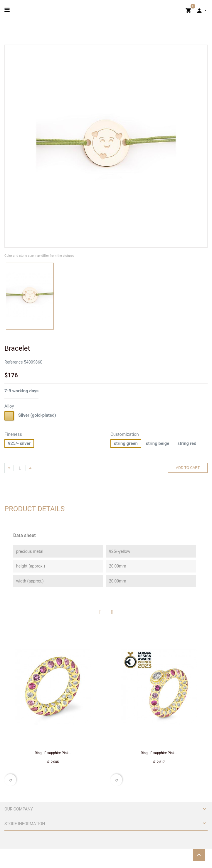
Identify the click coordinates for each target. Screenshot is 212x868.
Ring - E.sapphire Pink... (53, 753)
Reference (14, 362)
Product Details (35, 509)
